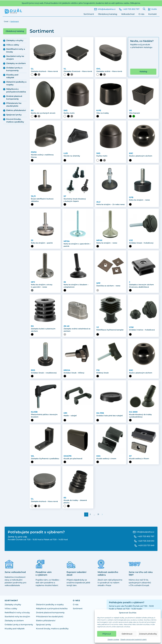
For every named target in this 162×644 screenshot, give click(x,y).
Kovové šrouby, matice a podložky (15, 120)
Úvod (6, 21)
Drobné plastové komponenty (14, 98)
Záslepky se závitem (16, 63)
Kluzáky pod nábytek (12, 76)
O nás (141, 14)
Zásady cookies (113, 639)
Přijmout (107, 634)
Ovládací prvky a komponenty (14, 69)
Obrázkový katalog (108, 14)
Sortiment (89, 14)
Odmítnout (127, 634)
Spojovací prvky (14, 115)
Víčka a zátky (13, 45)
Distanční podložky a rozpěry (16, 83)
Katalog (143, 72)
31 (98, 514)
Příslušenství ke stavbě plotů (14, 105)
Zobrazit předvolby (148, 634)
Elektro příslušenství (16, 110)
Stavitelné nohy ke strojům (15, 58)
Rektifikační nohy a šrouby (16, 50)
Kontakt (153, 14)
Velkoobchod (128, 14)
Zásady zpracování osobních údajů (133, 639)
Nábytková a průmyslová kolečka (16, 90)
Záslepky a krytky (15, 40)
